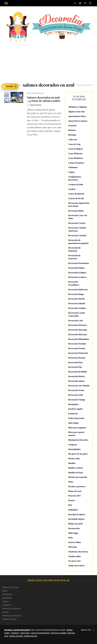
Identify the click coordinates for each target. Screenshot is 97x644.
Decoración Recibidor (78, 372)
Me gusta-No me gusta (78, 454)
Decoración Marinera (77, 325)
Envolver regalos (75, 409)
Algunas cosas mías (77, 112)
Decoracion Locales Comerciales (77, 314)
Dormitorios (7, 594)
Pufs (70, 505)
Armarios (72, 125)
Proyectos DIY (75, 496)
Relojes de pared (75, 524)
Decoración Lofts (76, 321)
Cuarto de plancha (76, 194)
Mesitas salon (74, 459)
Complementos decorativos (75, 178)
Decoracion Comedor (77, 235)
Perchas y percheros (77, 486)
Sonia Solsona (36, 105)
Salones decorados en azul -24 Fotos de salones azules (44, 99)
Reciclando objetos (76, 519)
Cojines (71, 172)
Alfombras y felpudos (77, 107)
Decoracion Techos (76, 390)
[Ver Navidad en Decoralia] (10, 86)
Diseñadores (73, 404)
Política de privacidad (40, 633)
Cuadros (72, 189)
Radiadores (73, 510)
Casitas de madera (76, 163)
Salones (6, 601)
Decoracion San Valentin (79, 386)
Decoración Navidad (77, 344)
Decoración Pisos (76, 362)
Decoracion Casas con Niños (78, 217)
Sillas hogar (73, 533)
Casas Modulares (76, 158)
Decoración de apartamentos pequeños (78, 242)
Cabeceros (73, 140)
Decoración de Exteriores (74, 257)
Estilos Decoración (76, 418)
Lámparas (73, 445)
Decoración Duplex (76, 268)
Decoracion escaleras (77, 277)
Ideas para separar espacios (76, 434)
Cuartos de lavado (76, 198)
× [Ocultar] (15, 86)
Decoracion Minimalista (79, 339)
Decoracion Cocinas (77, 223)
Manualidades (74, 449)
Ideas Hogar (74, 423)
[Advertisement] (48, 61)
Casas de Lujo (74, 144)
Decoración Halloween (78, 290)
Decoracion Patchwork (78, 353)
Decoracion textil (76, 395)
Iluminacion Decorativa (12, 616)
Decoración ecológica (77, 273)
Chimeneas (73, 167)
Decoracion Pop (75, 367)
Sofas (70, 538)
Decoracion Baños (76, 211)
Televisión (72, 547)
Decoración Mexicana (78, 334)
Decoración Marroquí (78, 330)
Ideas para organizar (77, 428)
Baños (5, 591)
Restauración (74, 528)
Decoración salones (35, 93)
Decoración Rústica (77, 376)
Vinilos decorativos (76, 566)
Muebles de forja (76, 473)
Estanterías (73, 414)
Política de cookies (58, 633)
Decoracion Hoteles (77, 299)
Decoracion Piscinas (77, 358)
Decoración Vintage (77, 400)
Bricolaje (72, 135)
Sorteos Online (75, 542)
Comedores (7, 605)
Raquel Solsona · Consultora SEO (23, 636)
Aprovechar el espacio (78, 121)
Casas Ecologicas (76, 149)
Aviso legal (25, 633)
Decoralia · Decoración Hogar (17, 630)
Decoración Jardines (77, 308)
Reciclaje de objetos (77, 514)
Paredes (6, 612)
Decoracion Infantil (77, 303)
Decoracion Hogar (76, 294)
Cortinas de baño (76, 184)
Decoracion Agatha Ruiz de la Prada (79, 205)
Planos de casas (75, 491)
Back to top (88, 630)
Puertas (71, 500)
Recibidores (7, 598)
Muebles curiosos (76, 468)
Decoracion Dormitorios (79, 263)
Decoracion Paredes (77, 348)
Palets (71, 482)
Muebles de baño (9, 619)
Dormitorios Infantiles (11, 608)
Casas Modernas (75, 153)
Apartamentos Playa (77, 116)
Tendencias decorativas (78, 552)
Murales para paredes (78, 477)
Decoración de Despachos (74, 249)
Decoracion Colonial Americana (77, 229)
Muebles (72, 463)
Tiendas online (75, 556)
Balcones (72, 130)
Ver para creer (74, 561)
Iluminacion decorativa (78, 440)
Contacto (15, 633)
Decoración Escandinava (74, 283)
